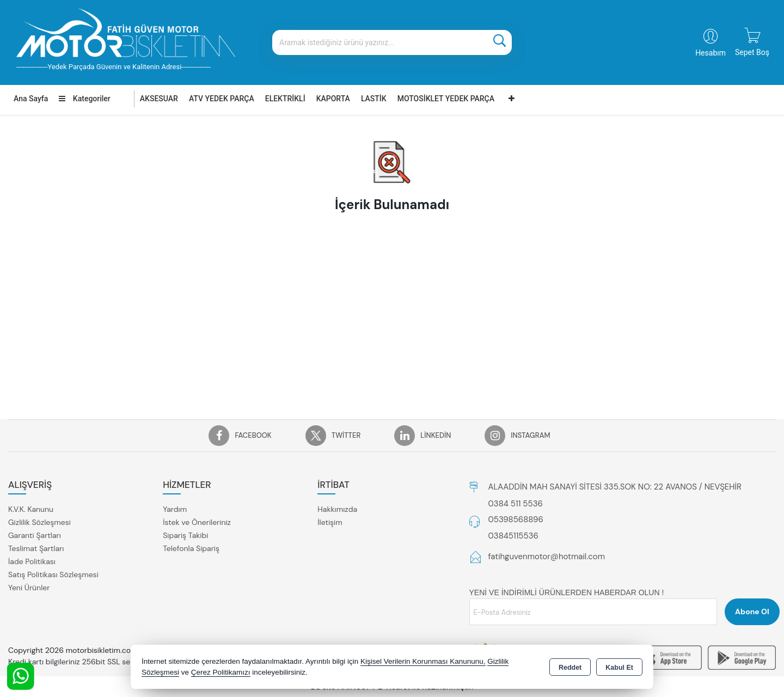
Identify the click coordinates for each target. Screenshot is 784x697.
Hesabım (710, 53)
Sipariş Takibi (185, 535)
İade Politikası (32, 561)
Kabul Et (619, 668)
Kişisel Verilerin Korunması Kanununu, (423, 661)
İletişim (330, 522)
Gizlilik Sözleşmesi (39, 522)
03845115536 (513, 536)
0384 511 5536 (516, 504)
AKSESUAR (159, 99)
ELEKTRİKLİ (285, 99)
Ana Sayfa (31, 99)
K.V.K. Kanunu (31, 509)
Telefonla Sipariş (191, 548)
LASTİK (374, 99)
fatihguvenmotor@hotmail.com (547, 557)
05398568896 (516, 519)
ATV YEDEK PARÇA (222, 99)
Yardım (175, 509)
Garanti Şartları (35, 535)
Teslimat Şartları (36, 548)
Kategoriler (84, 99)
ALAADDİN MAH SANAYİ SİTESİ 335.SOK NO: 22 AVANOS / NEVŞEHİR (615, 487)
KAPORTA (333, 99)
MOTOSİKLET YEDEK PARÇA (446, 99)
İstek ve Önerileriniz (197, 522)
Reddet (570, 668)
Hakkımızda (337, 509)
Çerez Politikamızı (221, 672)
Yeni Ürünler (29, 588)
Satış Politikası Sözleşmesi (53, 574)
